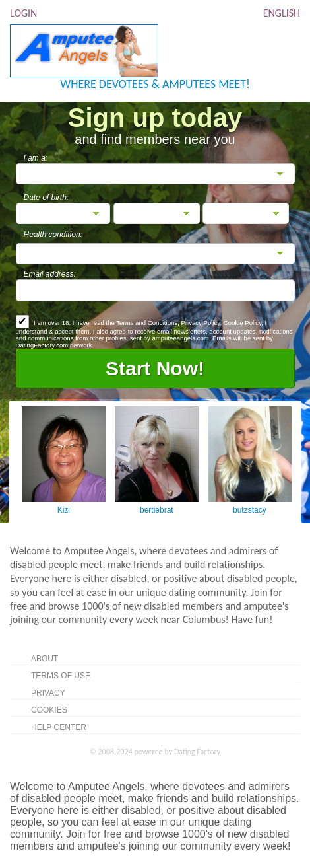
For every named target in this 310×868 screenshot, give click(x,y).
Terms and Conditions (147, 323)
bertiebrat (157, 510)
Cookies (49, 710)
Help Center (59, 727)
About (45, 659)
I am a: (36, 158)
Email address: (50, 274)
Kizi (64, 510)
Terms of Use (61, 676)
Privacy (48, 693)
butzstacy (250, 510)
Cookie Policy (242, 323)
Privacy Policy (200, 323)
